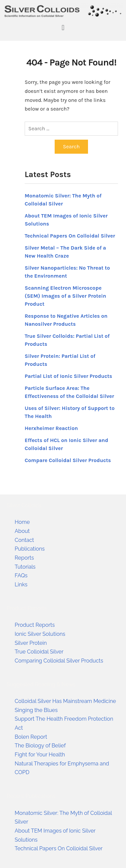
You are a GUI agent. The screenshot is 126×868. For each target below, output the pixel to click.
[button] (63, 28)
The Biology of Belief (40, 746)
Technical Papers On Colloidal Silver (70, 236)
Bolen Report (31, 737)
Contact (24, 540)
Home (22, 522)
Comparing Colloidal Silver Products (59, 661)
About (22, 531)
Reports (24, 558)
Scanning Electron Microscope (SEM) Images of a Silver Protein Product (65, 296)
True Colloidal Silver (39, 652)
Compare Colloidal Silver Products (68, 460)
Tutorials (25, 567)
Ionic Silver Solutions (40, 634)
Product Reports (35, 625)
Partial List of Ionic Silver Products (68, 376)
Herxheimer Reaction (51, 428)
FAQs (21, 575)
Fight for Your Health (40, 755)
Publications (30, 549)
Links (21, 585)
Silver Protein (31, 643)
